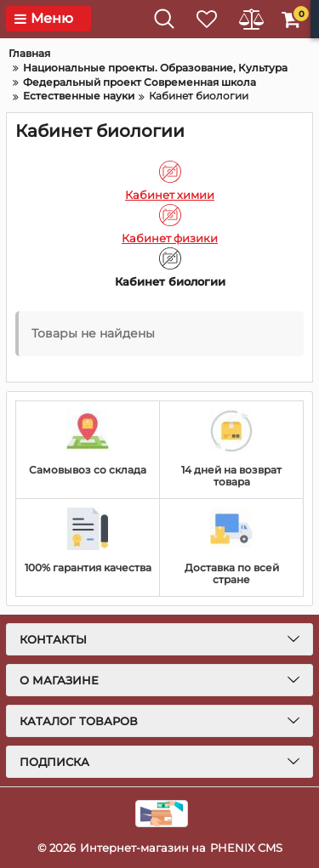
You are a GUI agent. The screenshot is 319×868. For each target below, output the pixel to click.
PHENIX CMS (246, 848)
